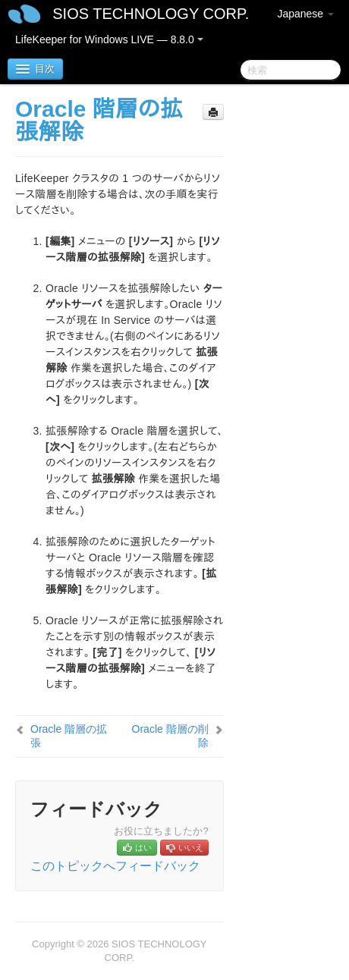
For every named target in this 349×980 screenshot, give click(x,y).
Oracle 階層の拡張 (69, 736)
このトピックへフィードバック (115, 866)
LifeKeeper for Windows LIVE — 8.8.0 (109, 39)
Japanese (305, 14)
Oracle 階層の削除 (170, 736)
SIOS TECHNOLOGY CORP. (151, 14)
